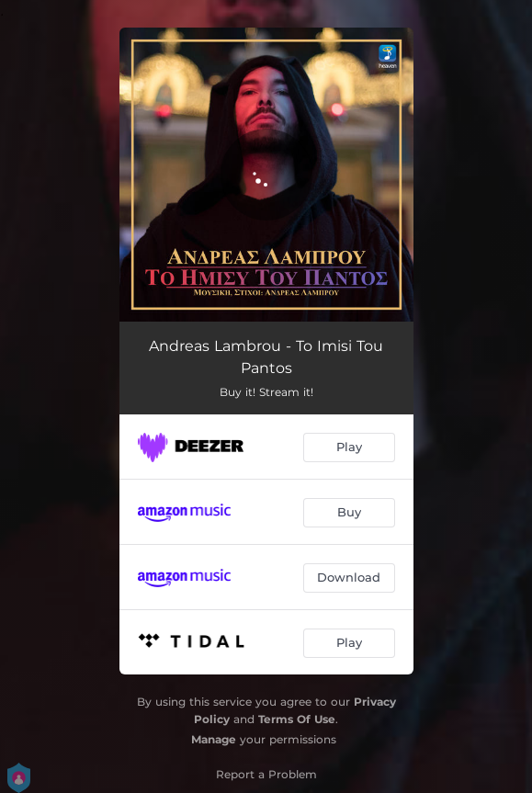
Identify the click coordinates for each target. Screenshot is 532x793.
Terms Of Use (297, 719)
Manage (214, 739)
